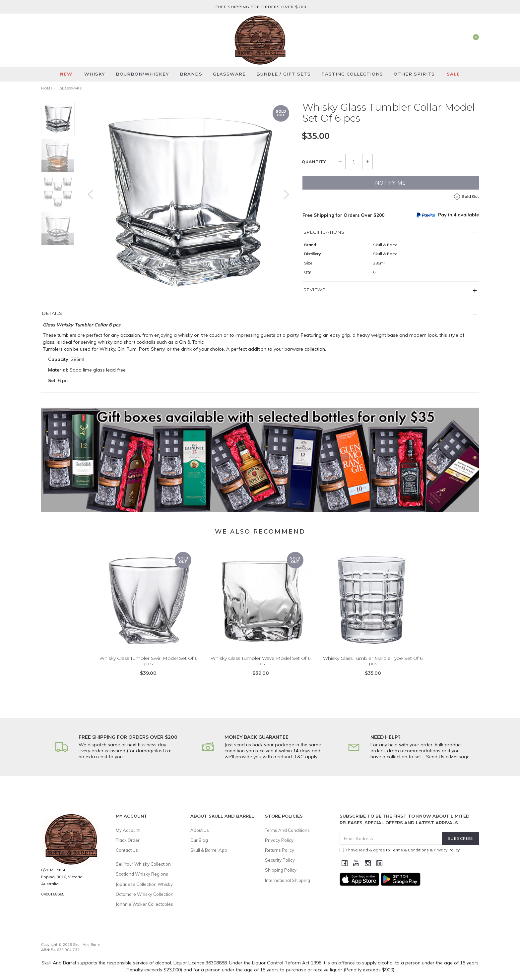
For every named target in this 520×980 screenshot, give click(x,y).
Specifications (324, 232)
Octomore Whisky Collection (145, 894)
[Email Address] (391, 838)
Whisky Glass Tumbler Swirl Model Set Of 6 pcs (148, 669)
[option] (188, 201)
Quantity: (315, 162)
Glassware (229, 74)
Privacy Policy (279, 840)
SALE (453, 74)
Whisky (95, 74)
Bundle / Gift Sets (284, 74)
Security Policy (280, 860)
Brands (191, 74)
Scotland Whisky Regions (142, 874)
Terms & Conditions (410, 850)
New (66, 74)
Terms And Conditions (287, 830)
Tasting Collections (352, 74)
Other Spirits (414, 74)
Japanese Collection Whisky (144, 884)
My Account (128, 830)
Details (52, 313)
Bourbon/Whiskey (142, 74)
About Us (200, 830)
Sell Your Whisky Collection (143, 864)
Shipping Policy (281, 870)
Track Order (128, 840)
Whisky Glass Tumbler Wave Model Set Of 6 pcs (260, 669)
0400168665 (53, 894)
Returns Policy (280, 850)
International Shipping (288, 880)
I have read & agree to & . (400, 850)
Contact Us (127, 850)
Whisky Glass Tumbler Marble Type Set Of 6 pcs (373, 669)
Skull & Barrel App (209, 850)
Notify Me (390, 183)
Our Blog (199, 840)
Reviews (315, 290)
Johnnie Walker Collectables (144, 904)
